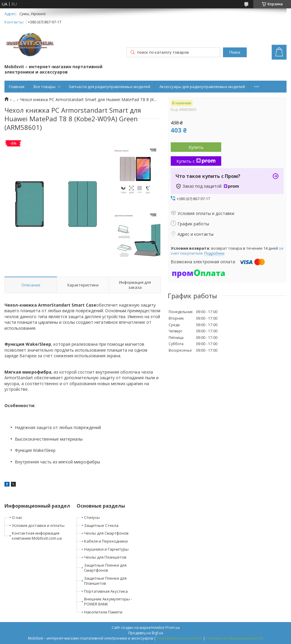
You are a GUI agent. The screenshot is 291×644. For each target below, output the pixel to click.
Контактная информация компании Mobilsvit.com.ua (37, 536)
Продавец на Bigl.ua (146, 633)
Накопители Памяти (103, 612)
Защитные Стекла (101, 525)
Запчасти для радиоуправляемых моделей (109, 87)
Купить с (196, 161)
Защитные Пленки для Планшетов (105, 581)
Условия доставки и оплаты (38, 525)
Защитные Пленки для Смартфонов (105, 568)
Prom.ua (173, 628)
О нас (17, 517)
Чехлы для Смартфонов (106, 533)
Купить (196, 147)
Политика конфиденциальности (235, 638)
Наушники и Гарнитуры (106, 549)
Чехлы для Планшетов (105, 557)
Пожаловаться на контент (179, 638)
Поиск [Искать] (235, 52)
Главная (17, 87)
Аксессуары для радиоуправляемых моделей (202, 87)
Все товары (45, 87)
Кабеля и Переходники (106, 541)
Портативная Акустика (106, 591)
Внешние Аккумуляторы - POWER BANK (108, 601)
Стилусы (92, 517)
